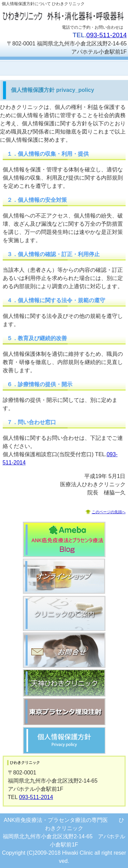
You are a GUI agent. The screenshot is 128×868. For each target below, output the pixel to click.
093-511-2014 (106, 35)
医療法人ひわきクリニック (64, 16)
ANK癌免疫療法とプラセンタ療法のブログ (64, 540)
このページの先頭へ (109, 512)
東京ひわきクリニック (64, 712)
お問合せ (64, 650)
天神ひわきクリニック (64, 683)
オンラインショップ (64, 576)
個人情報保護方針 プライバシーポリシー (64, 740)
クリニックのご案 (64, 613)
